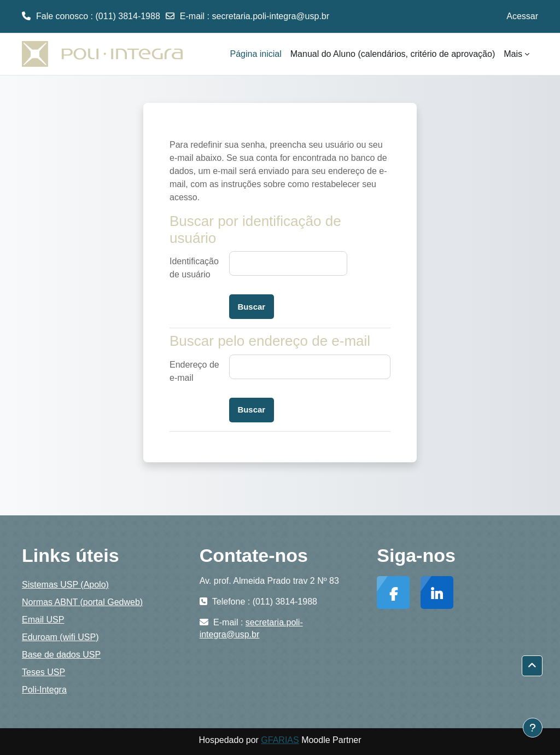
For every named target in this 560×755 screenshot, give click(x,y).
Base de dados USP (61, 655)
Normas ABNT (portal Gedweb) (82, 602)
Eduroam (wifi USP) (60, 637)
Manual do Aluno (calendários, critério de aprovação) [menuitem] (393, 54)
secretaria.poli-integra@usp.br (271, 16)
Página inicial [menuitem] (256, 54)
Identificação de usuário (194, 268)
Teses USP (43, 672)
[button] (532, 666)
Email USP (43, 620)
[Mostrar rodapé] (533, 728)
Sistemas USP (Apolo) (65, 585)
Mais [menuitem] (513, 54)
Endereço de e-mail (194, 371)
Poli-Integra (44, 690)
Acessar (522, 16)
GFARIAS (280, 740)
